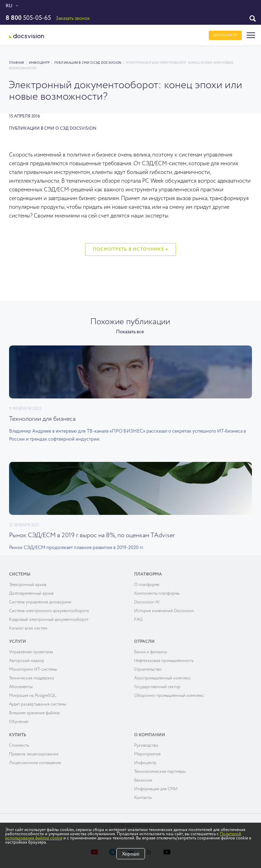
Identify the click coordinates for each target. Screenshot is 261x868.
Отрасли (144, 642)
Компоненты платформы (157, 594)
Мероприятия (147, 754)
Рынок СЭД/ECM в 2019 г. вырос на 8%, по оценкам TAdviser (92, 535)
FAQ (139, 620)
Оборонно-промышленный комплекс (169, 696)
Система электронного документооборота (49, 611)
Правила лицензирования (34, 754)
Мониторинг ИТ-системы (33, 670)
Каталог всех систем (28, 629)
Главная (17, 63)
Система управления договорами (40, 602)
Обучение (19, 722)
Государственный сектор (157, 687)
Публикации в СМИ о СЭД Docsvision (88, 63)
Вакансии (143, 781)
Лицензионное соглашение (35, 763)
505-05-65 (28, 18)
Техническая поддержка (32, 678)
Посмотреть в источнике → (130, 249)
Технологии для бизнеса (42, 419)
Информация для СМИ (156, 789)
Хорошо (131, 854)
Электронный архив (28, 585)
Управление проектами (31, 652)
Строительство (148, 670)
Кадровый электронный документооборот (49, 620)
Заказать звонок (73, 18)
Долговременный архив (31, 594)
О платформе (147, 585)
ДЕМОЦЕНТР (225, 35)
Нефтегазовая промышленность (164, 661)
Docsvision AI (147, 602)
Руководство (146, 746)
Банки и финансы (151, 652)
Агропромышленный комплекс (163, 678)
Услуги (18, 642)
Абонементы (21, 687)
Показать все (130, 332)
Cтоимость (19, 746)
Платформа (148, 574)
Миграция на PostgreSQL (33, 696)
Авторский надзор (27, 661)
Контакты (143, 798)
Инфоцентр (39, 63)
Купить (18, 735)
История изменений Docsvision (164, 611)
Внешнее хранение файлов (34, 713)
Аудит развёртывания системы (37, 705)
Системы (20, 574)
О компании (150, 735)
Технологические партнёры (160, 772)
